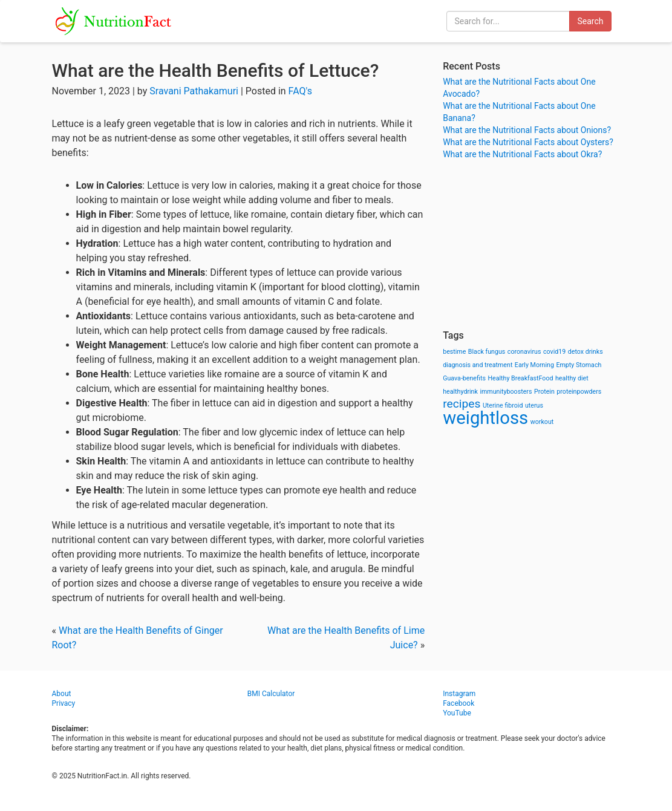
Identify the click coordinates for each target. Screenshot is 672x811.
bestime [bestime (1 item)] (454, 352)
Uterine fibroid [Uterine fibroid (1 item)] (503, 405)
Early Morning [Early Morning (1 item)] (534, 365)
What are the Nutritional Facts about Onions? (527, 130)
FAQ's (300, 91)
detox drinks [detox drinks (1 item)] (586, 352)
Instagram (459, 694)
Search (590, 21)
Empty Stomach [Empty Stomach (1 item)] (579, 365)
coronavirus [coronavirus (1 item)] (524, 352)
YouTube (457, 713)
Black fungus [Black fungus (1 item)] (487, 352)
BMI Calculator (271, 694)
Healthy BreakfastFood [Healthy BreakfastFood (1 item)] (520, 378)
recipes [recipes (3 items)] (462, 404)
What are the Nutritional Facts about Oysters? (528, 142)
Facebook (458, 703)
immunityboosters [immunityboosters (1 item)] (506, 392)
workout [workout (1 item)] (542, 422)
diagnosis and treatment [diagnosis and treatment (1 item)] (478, 365)
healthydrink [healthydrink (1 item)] (460, 392)
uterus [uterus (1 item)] (534, 405)
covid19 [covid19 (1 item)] (554, 352)
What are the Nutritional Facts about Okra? (522, 154)
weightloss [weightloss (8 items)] (485, 418)
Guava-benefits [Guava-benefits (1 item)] (464, 378)
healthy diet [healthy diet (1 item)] (572, 378)
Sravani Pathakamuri (194, 91)
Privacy (64, 703)
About (62, 694)
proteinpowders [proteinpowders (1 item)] (579, 392)
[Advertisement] (531, 245)
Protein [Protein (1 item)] (544, 392)
